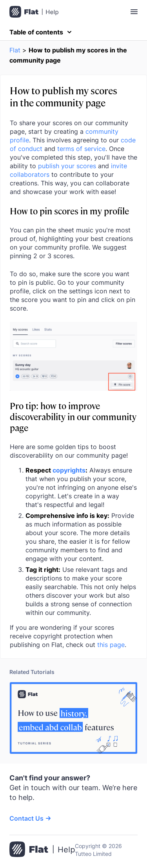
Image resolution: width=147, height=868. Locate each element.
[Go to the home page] (42, 850)
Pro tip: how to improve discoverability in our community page (73, 416)
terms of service (81, 149)
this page (111, 645)
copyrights (69, 470)
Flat (15, 50)
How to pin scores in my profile (69, 211)
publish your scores (67, 166)
